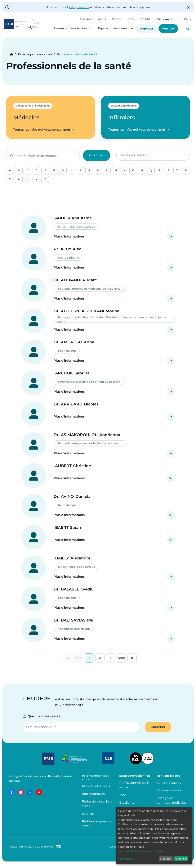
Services (88, 818)
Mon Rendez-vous (96, 791)
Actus (100, 21)
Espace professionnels (35, 54)
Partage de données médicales (171, 805)
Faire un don (164, 21)
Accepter (181, 859)
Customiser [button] (126, 859)
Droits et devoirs (169, 795)
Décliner (166, 859)
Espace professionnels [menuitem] (111, 30)
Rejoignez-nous (79, 7)
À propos (84, 21)
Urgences (145, 30)
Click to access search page (186, 30)
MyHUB (143, 21)
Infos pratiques (93, 798)
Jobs (129, 21)
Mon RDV (166, 30)
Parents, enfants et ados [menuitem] (69, 30)
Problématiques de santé (97, 828)
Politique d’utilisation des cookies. (141, 851)
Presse (115, 21)
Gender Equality (169, 787)
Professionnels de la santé (97, 808)
